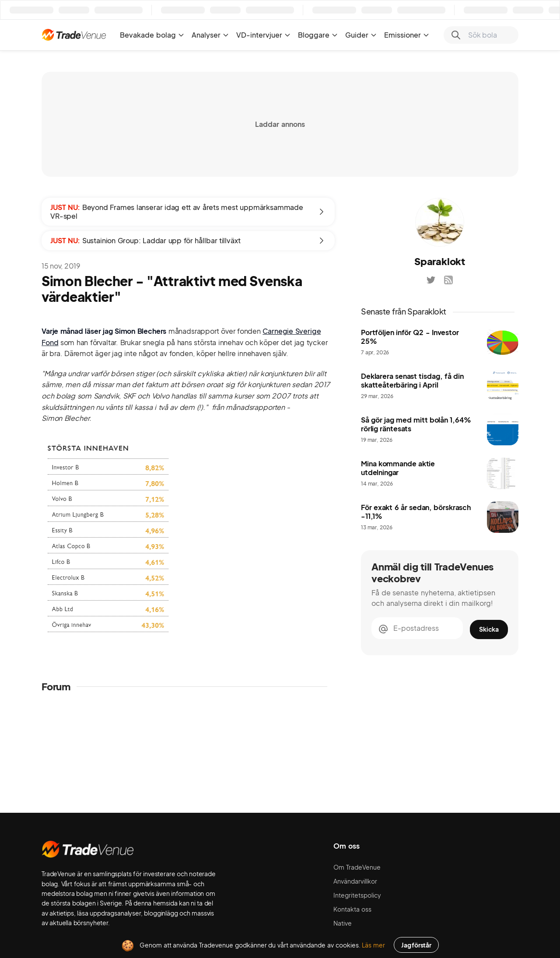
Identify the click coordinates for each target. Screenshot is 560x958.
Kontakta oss (352, 909)
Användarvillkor (355, 881)
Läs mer (373, 945)
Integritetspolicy (357, 895)
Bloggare (318, 35)
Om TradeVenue (357, 867)
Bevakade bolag (152, 35)
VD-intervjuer (264, 35)
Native (343, 923)
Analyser (210, 35)
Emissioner (407, 35)
